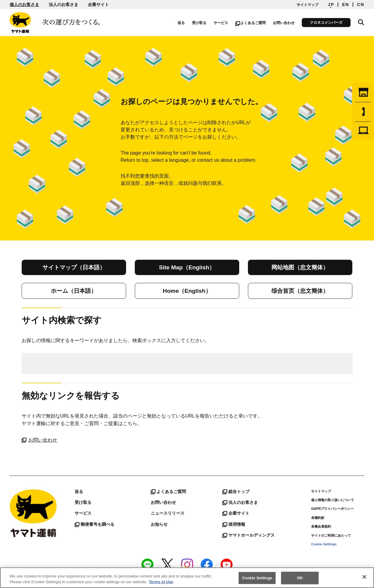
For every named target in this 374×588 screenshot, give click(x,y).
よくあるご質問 (251, 23)
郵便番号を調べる (94, 524)
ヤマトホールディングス (249, 535)
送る (182, 23)
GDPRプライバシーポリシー (332, 509)
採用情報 (234, 524)
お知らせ (159, 524)
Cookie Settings (324, 544)
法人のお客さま (63, 5)
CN (361, 5)
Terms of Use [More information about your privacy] (161, 582)
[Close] (364, 577)
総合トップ (236, 492)
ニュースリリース (168, 513)
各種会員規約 (321, 526)
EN (346, 5)
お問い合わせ (284, 23)
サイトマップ (308, 5)
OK (300, 578)
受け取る (200, 23)
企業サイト (98, 5)
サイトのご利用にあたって (331, 535)
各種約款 (318, 518)
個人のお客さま (24, 5)
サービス (221, 23)
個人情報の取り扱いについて (333, 500)
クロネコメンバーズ (327, 23)
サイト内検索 (361, 22)
